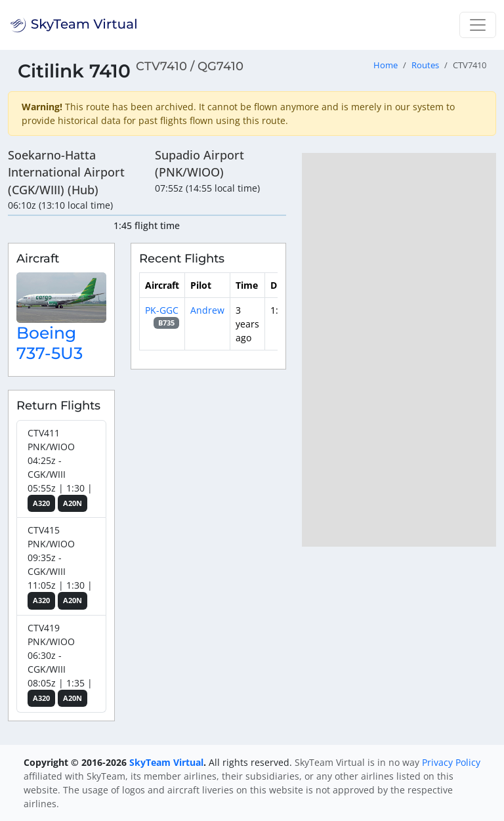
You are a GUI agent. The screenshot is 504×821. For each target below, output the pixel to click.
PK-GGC (162, 310)
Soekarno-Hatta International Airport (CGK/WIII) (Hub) (66, 172)
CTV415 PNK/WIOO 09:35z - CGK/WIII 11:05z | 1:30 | (60, 567)
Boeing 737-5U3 (50, 342)
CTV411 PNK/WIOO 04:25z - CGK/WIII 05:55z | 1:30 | (60, 470)
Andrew (207, 310)
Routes (425, 65)
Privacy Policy (451, 762)
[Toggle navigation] (478, 25)
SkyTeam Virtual (166, 762)
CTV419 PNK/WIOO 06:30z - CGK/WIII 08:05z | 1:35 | (60, 664)
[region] (399, 350)
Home (386, 65)
